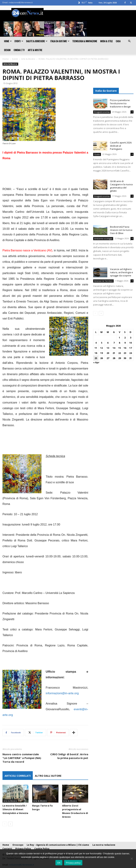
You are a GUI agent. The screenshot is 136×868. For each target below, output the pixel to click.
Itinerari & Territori (103, 281)
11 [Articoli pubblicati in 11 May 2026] (96, 348)
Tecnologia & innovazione (85, 41)
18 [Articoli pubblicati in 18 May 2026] (96, 353)
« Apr (96, 362)
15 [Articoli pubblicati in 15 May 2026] (120, 348)
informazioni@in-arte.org (62, 693)
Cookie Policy (42, 849)
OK (59, 863)
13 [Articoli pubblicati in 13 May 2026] (108, 348)
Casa (118, 41)
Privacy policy (73, 863)
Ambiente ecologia (103, 239)
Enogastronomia (102, 112)
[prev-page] (5, 824)
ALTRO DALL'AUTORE (48, 776)
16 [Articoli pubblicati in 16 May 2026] (125, 348)
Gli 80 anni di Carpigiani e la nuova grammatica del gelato (121, 186)
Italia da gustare (60, 41)
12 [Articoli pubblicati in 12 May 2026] (101, 348)
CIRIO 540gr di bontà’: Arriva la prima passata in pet (69, 756)
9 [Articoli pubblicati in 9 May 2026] (125, 343)
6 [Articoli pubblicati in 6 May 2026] (108, 343)
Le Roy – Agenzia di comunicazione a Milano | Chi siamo (58, 845)
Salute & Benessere (37, 41)
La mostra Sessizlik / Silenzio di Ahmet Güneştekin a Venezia (15, 809)
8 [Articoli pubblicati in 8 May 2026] (119, 343)
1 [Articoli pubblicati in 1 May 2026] (119, 338)
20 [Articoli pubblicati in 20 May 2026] (108, 353)
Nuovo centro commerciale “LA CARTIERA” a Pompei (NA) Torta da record (22, 758)
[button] (129, 41)
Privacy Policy (23, 849)
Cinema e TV (19, 50)
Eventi (19, 41)
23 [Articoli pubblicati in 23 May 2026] (125, 353)
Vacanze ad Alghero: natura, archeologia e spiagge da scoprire (121, 272)
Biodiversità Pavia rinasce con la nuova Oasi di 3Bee (121, 230)
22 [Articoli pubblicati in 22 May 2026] (120, 353)
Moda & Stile (106, 41)
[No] (132, 859)
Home (8, 41)
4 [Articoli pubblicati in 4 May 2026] (96, 343)
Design (7, 50)
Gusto (97, 154)
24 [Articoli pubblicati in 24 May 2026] (131, 353)
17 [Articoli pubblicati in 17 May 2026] (131, 348)
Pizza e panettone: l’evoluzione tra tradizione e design (120, 103)
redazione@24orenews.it (21, 2)
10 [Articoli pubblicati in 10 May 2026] (131, 343)
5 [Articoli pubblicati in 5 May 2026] (102, 343)
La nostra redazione (104, 845)
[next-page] (10, 824)
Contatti (7, 849)
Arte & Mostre (35, 50)
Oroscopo (18, 845)
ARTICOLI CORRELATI (18, 776)
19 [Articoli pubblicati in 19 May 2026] (101, 353)
